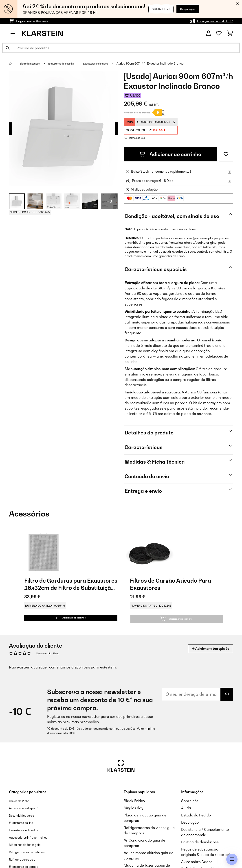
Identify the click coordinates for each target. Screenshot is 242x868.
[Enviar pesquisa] (8, 48)
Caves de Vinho (22, 805)
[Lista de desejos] (219, 33)
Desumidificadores (25, 820)
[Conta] (208, 33)
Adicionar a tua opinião (204, 653)
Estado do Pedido (196, 820)
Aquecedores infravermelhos (33, 841)
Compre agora (183, 9)
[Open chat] (232, 859)
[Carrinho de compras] (230, 33)
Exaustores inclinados (109, 63)
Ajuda (186, 812)
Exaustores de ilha (25, 827)
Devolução (190, 827)
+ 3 (110, 201)
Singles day (133, 812)
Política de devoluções (200, 846)
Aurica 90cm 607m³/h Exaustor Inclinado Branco (166, 63)
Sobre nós (190, 805)
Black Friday (134, 805)
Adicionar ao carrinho (170, 154)
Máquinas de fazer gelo (29, 848)
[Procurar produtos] (121, 48)
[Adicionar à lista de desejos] (226, 154)
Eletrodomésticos (33, 63)
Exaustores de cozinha (69, 63)
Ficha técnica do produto (137, 113)
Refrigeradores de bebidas (32, 855)
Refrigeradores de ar (27, 863)
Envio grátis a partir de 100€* (212, 21)
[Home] (15, 63)
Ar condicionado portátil (30, 812)
